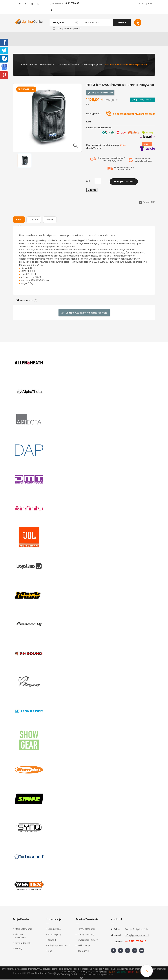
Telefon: (117, 943)
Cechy (34, 221)
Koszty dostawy (86, 935)
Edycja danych (23, 944)
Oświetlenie (35, 36)
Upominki (139, 36)
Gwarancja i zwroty (88, 941)
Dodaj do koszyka (124, 182)
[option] (24, 162)
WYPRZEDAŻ (20, 36)
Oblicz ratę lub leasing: (99, 129)
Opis (19, 221)
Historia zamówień (20, 937)
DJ (45, 36)
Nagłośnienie (56, 36)
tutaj (111, 974)
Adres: (116, 930)
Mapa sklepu (54, 930)
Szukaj (122, 22)
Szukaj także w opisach (67, 28)
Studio (92, 36)
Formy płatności (86, 930)
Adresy (19, 949)
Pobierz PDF (147, 203)
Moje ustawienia (24, 930)
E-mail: (116, 936)
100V (68, 36)
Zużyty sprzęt (55, 935)
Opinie (50, 221)
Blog (50, 952)
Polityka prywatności (59, 946)
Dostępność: (93, 115)
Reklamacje (84, 946)
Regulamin (83, 952)
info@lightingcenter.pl (137, 936)
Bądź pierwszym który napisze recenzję (84, 314)
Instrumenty (79, 36)
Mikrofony (104, 36)
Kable (129, 36)
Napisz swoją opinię (100, 94)
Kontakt (18, 44)
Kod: (89, 123)
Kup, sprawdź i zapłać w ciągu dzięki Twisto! (106, 148)
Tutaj (103, 162)
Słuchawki (118, 36)
